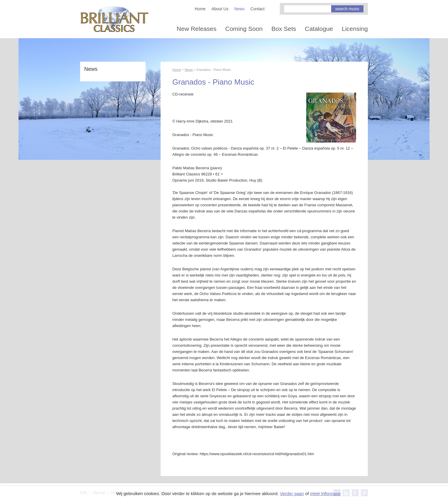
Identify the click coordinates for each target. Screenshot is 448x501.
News (239, 9)
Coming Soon (244, 29)
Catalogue (319, 29)
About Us (220, 9)
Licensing (355, 29)
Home (200, 9)
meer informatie (325, 494)
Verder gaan (292, 494)
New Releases (197, 29)
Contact (257, 9)
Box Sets (284, 29)
